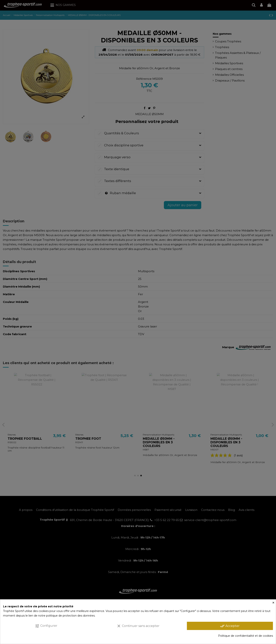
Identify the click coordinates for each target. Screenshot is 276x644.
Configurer (46, 626)
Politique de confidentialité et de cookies (246, 636)
